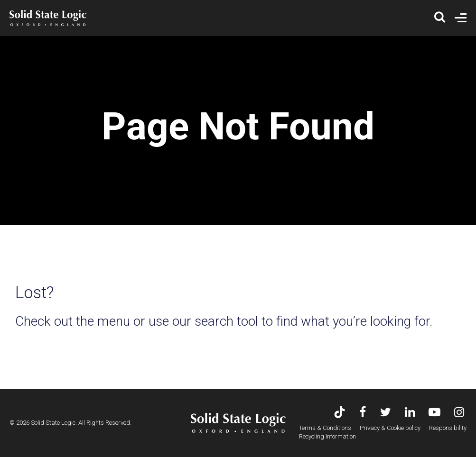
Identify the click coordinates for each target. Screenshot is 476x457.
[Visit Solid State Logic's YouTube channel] (434, 413)
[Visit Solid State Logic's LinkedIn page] (410, 413)
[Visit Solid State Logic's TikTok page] (340, 413)
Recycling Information (327, 436)
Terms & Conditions (325, 428)
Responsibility (448, 428)
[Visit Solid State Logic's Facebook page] (363, 413)
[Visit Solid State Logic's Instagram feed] (459, 413)
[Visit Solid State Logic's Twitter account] (386, 413)
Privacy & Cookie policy (390, 428)
